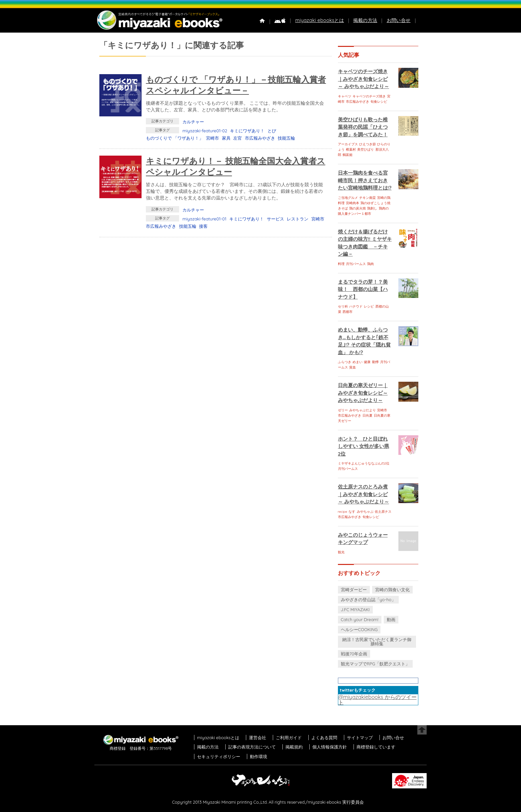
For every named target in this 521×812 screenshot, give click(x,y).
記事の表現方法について (252, 747)
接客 (203, 226)
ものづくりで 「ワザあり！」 (175, 138)
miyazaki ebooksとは (319, 20)
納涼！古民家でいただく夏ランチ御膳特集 (377, 642)
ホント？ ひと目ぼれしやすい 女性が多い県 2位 (364, 446)
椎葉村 (351, 149)
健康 (367, 362)
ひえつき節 (367, 144)
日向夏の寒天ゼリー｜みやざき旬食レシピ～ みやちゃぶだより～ (363, 393)
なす (352, 512)
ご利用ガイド (289, 738)
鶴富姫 (348, 155)
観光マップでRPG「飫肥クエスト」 (375, 664)
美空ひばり (365, 149)
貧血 (353, 367)
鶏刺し (372, 208)
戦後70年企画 (354, 654)
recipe (343, 512)
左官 (238, 138)
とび (272, 131)
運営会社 (258, 738)
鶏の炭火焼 (358, 208)
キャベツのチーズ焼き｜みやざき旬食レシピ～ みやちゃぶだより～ (364, 79)
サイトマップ (360, 738)
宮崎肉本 (353, 203)
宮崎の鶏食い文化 (392, 590)
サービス (275, 219)
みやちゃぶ (365, 512)
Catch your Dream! (360, 619)
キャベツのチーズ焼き (369, 96)
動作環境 (259, 756)
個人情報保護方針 (330, 747)
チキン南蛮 (367, 198)
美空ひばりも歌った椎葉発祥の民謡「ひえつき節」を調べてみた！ (363, 127)
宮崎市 (212, 138)
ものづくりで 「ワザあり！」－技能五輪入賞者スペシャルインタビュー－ (236, 85)
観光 (341, 552)
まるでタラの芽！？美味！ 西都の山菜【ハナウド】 (363, 289)
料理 (341, 264)
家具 (226, 138)
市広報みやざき (260, 138)
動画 (391, 619)
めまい (358, 362)
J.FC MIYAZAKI (355, 609)
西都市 (348, 312)
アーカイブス (348, 144)
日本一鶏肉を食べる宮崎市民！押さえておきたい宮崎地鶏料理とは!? (365, 180)
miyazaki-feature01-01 (204, 219)
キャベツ (345, 96)
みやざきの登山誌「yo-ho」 (368, 600)
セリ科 (343, 306)
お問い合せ (399, 20)
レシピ (369, 306)
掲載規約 (294, 747)
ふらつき (345, 362)
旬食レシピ (379, 102)
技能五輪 (286, 138)
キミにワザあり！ (247, 131)
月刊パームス (356, 264)
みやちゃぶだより (363, 410)
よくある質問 (324, 738)
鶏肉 (370, 264)
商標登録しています (376, 747)
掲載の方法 (365, 20)
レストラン (298, 219)
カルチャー (193, 122)
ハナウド (356, 306)
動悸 (375, 362)
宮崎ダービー (354, 590)
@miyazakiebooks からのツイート (377, 700)
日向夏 (367, 415)
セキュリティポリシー (219, 756)
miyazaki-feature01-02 (205, 131)
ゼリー (343, 410)
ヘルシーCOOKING (359, 629)
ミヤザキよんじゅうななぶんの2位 (364, 463)
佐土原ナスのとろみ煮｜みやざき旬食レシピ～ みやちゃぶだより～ (364, 494)
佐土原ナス (383, 512)
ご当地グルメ (348, 198)
